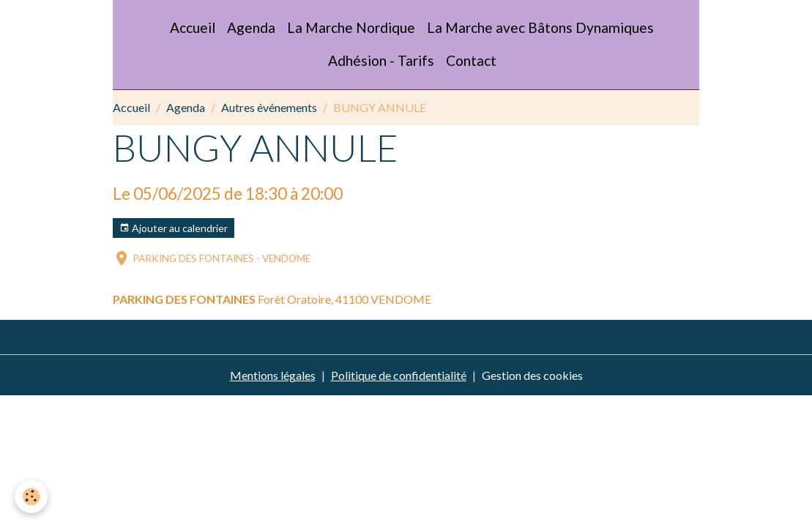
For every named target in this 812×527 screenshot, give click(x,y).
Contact (471, 60)
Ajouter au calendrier (174, 228)
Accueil (193, 27)
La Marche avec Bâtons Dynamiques (540, 27)
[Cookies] (31, 497)
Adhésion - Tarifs (381, 60)
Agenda (251, 27)
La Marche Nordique (351, 27)
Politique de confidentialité (399, 375)
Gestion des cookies (532, 375)
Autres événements (269, 107)
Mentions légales (273, 375)
